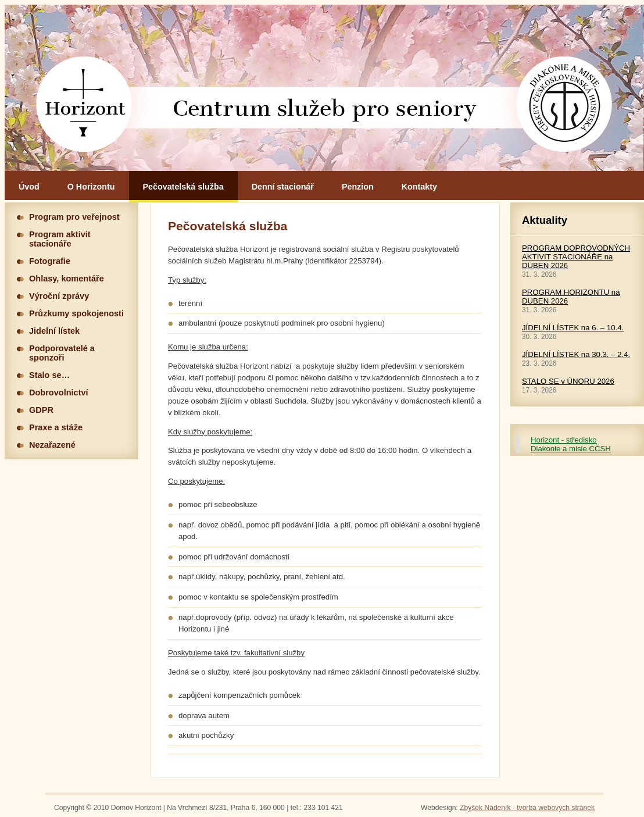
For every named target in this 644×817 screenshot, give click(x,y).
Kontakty (419, 187)
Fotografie (50, 261)
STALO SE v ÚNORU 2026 (568, 381)
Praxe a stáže (56, 427)
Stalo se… (49, 375)
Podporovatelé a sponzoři (62, 353)
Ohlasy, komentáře (67, 279)
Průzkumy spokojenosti (76, 313)
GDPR (41, 410)
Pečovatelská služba (183, 187)
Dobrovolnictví (59, 393)
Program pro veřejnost (74, 217)
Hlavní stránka (324, 88)
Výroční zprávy (59, 296)
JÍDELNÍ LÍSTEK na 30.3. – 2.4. (576, 354)
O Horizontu (91, 187)
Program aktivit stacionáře (60, 239)
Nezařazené (52, 445)
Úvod (29, 187)
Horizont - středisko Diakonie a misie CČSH (571, 444)
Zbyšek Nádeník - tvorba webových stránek (527, 808)
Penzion (358, 187)
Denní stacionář (283, 187)
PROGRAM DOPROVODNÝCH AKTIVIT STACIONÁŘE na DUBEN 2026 (576, 257)
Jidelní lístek (54, 331)
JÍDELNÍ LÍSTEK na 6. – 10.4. (573, 328)
